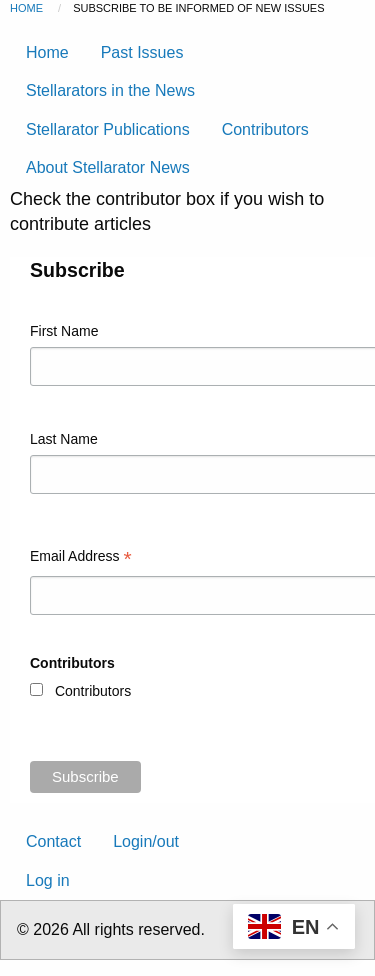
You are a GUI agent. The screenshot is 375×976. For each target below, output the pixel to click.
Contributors (265, 129)
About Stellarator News (108, 167)
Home (26, 8)
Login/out (146, 841)
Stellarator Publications (108, 129)
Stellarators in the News (110, 90)
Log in (48, 880)
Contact (53, 841)
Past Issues (142, 52)
